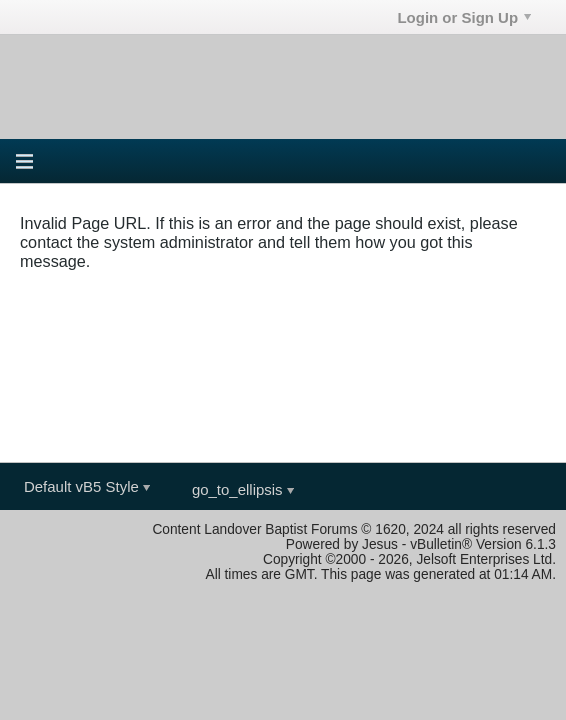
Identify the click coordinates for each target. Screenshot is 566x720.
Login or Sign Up (464, 17)
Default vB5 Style (87, 486)
